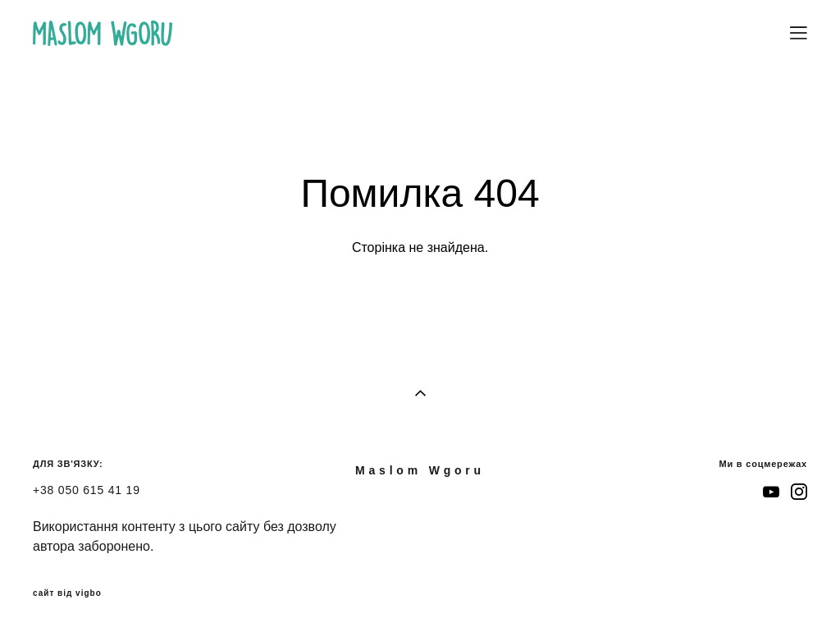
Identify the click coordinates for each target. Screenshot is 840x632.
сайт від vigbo (67, 593)
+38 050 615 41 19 (87, 490)
